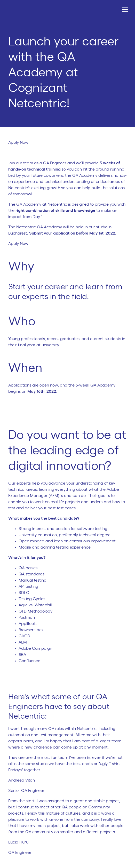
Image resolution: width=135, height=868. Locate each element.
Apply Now (21, 142)
